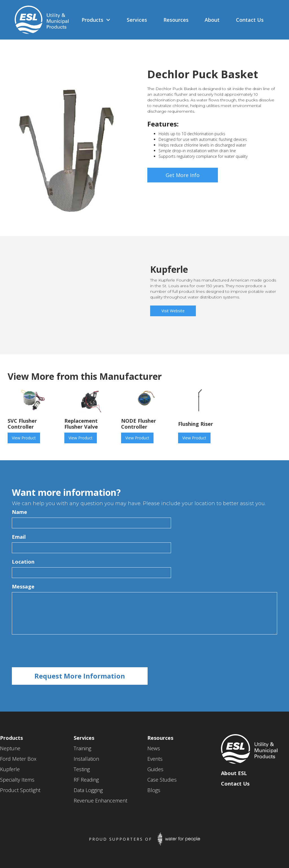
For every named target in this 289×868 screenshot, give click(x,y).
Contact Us (235, 784)
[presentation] (55, 651)
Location (23, 562)
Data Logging (88, 790)
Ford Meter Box (18, 759)
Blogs (154, 790)
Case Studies (162, 780)
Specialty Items (17, 780)
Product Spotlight (20, 790)
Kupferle (10, 769)
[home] (39, 20)
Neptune (10, 748)
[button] (96, 20)
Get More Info (183, 175)
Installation (86, 759)
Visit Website (173, 311)
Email (19, 537)
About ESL (234, 773)
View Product (24, 438)
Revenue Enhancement (100, 801)
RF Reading (86, 780)
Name (19, 512)
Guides (155, 769)
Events (155, 759)
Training (82, 748)
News (154, 748)
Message (23, 586)
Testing (82, 769)
